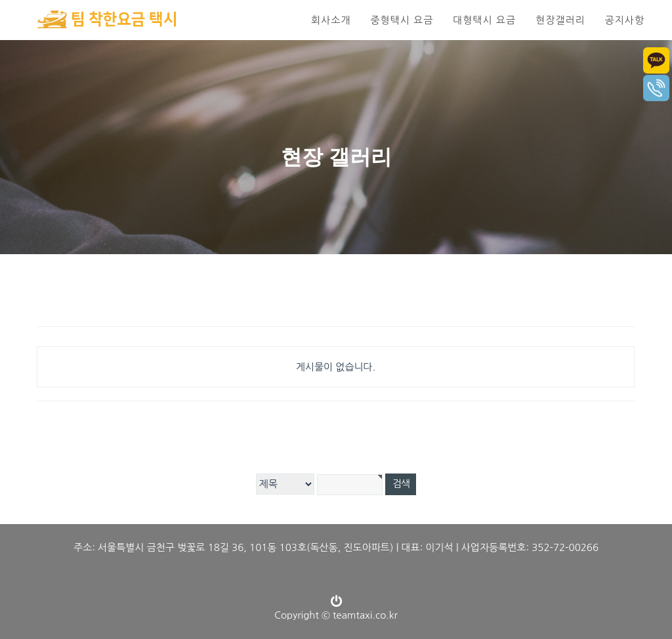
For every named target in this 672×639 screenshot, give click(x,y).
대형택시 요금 (484, 20)
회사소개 (331, 20)
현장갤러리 (560, 20)
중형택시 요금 (402, 20)
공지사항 (625, 20)
